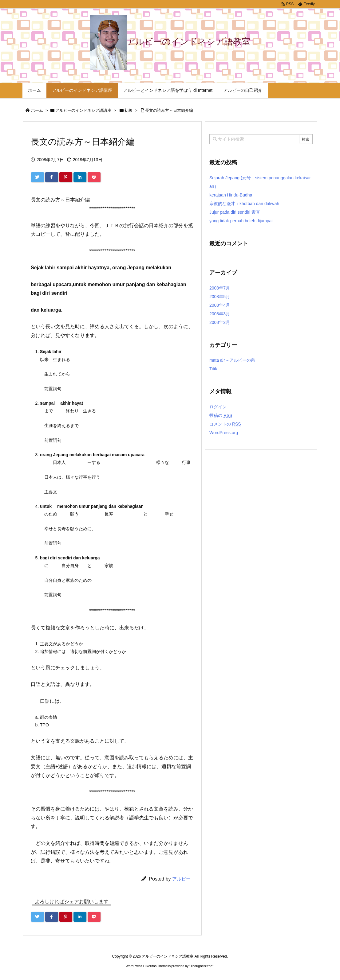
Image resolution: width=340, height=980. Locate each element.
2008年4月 (220, 305)
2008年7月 (220, 288)
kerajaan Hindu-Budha (231, 195)
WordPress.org (224, 433)
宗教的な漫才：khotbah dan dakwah (244, 204)
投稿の (221, 415)
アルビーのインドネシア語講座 (83, 110)
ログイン (218, 407)
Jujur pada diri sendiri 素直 (235, 212)
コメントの (225, 424)
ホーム (37, 110)
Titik (213, 369)
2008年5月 (220, 297)
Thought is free (201, 966)
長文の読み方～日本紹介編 (169, 110)
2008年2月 (220, 322)
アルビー (181, 879)
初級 (128, 110)
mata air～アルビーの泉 (232, 360)
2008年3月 (220, 314)
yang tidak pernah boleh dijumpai (241, 221)
